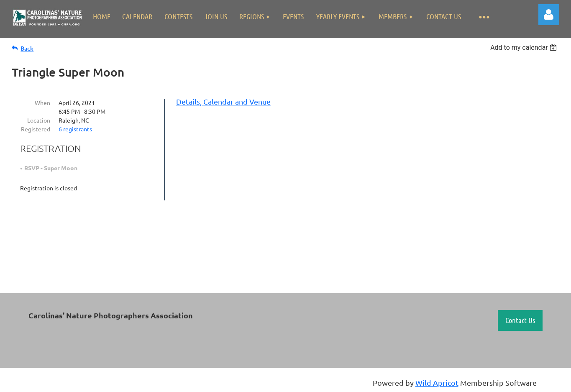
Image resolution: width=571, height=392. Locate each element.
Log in (549, 15)
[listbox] (525, 47)
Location (39, 120)
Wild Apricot (437, 383)
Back (27, 48)
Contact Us (520, 320)
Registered (36, 129)
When (42, 102)
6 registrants (75, 129)
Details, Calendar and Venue (223, 101)
